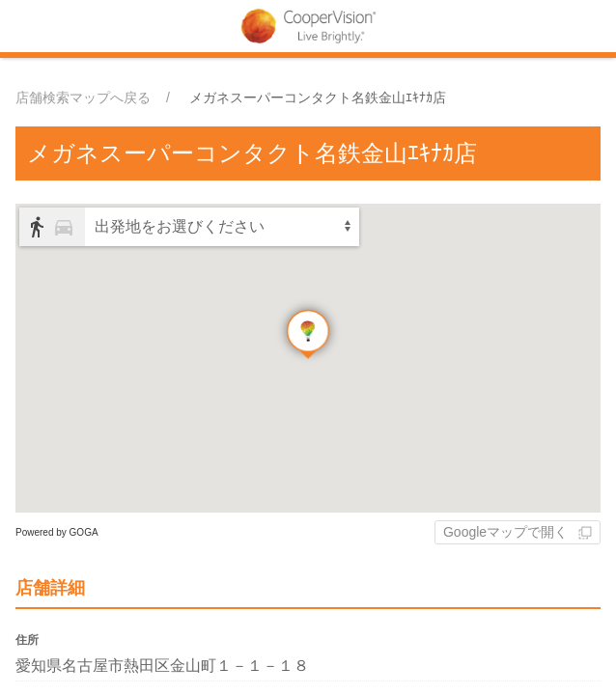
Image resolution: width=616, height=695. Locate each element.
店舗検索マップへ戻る (83, 97)
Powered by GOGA (57, 532)
